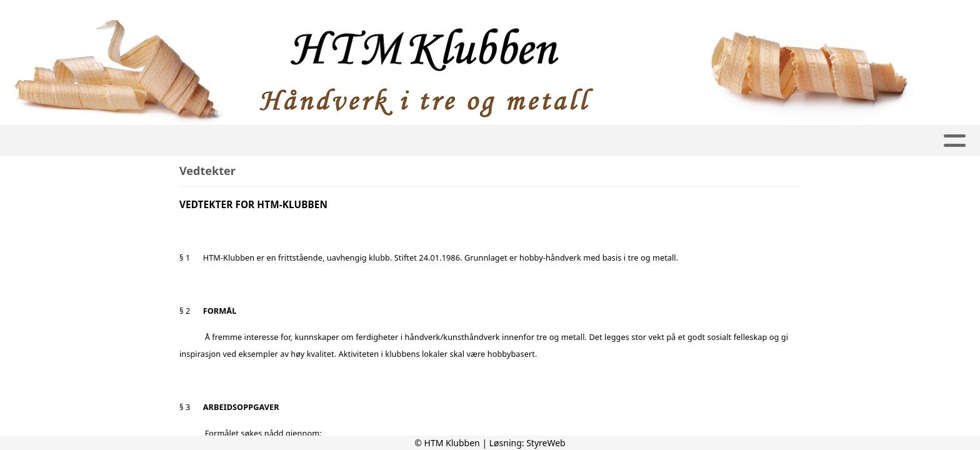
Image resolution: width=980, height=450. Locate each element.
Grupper (351, 141)
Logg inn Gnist (632, 141)
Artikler (227, 141)
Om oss (425, 141)
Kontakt (499, 141)
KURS (560, 141)
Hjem (173, 141)
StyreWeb (546, 443)
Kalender (716, 141)
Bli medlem (789, 141)
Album (285, 141)
